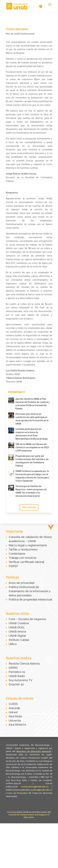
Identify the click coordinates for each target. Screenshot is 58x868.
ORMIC (13, 668)
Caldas (25, 640)
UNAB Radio (17, 676)
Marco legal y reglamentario (28, 545)
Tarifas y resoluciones (23, 549)
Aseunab (14, 708)
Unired (13, 712)
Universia (15, 721)
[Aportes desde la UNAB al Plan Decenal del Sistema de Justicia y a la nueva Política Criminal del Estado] (11, 400)
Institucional (28, 34)
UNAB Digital (17, 636)
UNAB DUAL (17, 627)
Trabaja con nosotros (23, 558)
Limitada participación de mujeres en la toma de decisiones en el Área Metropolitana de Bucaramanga (32, 434)
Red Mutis (15, 716)
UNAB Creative (19, 623)
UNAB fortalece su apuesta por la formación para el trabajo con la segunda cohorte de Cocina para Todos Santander (32, 476)
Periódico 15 (17, 672)
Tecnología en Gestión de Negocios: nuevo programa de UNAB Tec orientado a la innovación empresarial (31, 491)
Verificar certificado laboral (26, 562)
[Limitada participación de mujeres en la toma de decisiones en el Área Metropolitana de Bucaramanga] (11, 430)
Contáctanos (17, 554)
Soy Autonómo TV (20, 680)
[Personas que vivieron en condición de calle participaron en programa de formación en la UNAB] (11, 415)
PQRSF (13, 566)
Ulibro (13, 644)
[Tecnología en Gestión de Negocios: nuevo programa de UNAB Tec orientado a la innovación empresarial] (11, 488)
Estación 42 (16, 684)
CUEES (13, 704)
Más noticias (29, 507)
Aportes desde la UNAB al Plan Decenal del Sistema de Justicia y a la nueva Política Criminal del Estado (32, 404)
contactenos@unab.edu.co (35, 787)
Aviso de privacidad (21, 583)
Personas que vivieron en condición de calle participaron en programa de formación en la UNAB (32, 419)
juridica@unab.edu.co (42, 790)
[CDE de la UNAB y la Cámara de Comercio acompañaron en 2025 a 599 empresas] (11, 446)
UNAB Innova (17, 632)
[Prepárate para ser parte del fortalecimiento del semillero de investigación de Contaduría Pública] (11, 457)
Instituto (14, 640)
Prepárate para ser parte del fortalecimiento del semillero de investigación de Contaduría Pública (32, 461)
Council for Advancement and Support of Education (29, 816)
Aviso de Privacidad (18, 793)
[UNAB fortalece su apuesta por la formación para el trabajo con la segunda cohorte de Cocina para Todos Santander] (11, 473)
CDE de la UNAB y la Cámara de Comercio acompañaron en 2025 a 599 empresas (32, 447)
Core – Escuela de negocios (27, 619)
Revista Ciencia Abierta (24, 664)
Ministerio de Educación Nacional (34, 751)
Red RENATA (17, 725)
